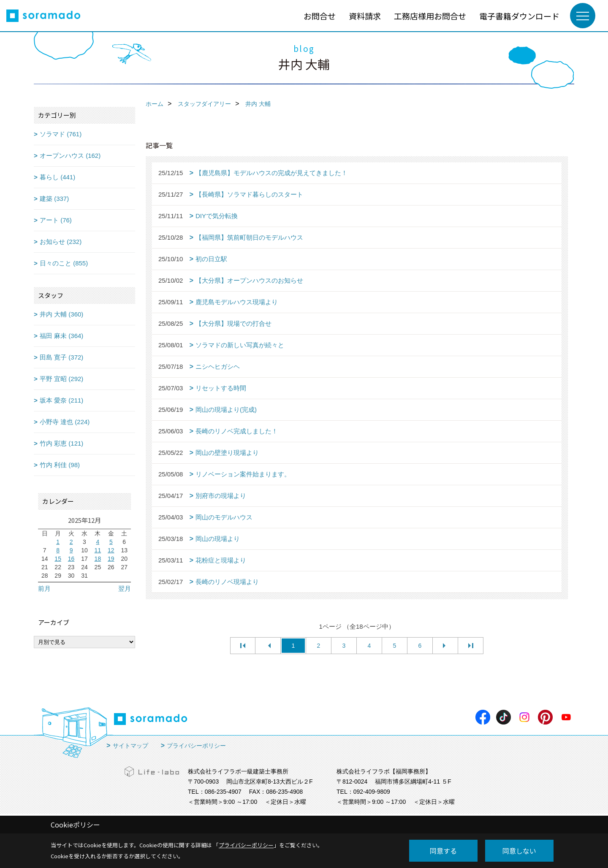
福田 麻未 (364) (61, 336)
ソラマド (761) (61, 134)
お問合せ (320, 16)
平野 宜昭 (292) (61, 379)
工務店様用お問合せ (430, 16)
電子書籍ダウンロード (519, 16)
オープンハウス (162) (70, 155)
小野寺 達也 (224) (65, 422)
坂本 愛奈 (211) (61, 400)
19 (111, 559)
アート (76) (56, 220)
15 (58, 559)
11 (98, 550)
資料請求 (365, 16)
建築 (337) (54, 199)
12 (111, 550)
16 (71, 559)
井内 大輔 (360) (61, 314)
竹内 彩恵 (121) (61, 443)
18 (98, 559)
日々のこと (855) (64, 263)
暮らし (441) (57, 177)
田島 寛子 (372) (61, 357)
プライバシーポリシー (196, 746)
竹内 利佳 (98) (60, 465)
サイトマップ (130, 746)
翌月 (125, 588)
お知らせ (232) (61, 242)
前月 (44, 588)
